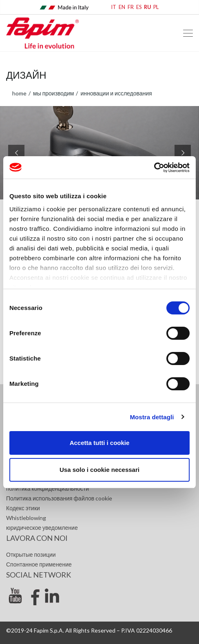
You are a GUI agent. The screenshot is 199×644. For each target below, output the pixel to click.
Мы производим (53, 93)
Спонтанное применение (39, 564)
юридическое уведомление (42, 528)
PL (156, 7)
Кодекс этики (23, 508)
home (19, 93)
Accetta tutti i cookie (100, 443)
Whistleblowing (26, 518)
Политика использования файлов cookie (59, 498)
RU (147, 7)
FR (131, 7)
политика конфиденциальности (48, 488)
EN (122, 7)
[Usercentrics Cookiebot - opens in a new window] (154, 168)
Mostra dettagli (152, 417)
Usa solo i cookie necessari (99, 470)
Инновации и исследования (115, 93)
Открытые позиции (31, 554)
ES (139, 7)
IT (114, 7)
